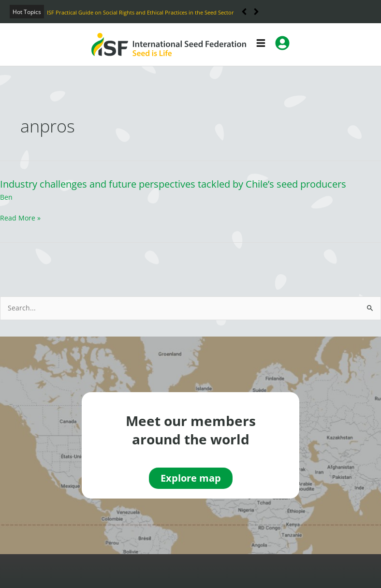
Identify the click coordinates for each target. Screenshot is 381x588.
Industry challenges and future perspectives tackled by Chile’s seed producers (173, 184)
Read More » (20, 218)
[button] (256, 12)
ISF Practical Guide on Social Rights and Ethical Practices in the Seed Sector (140, 12)
